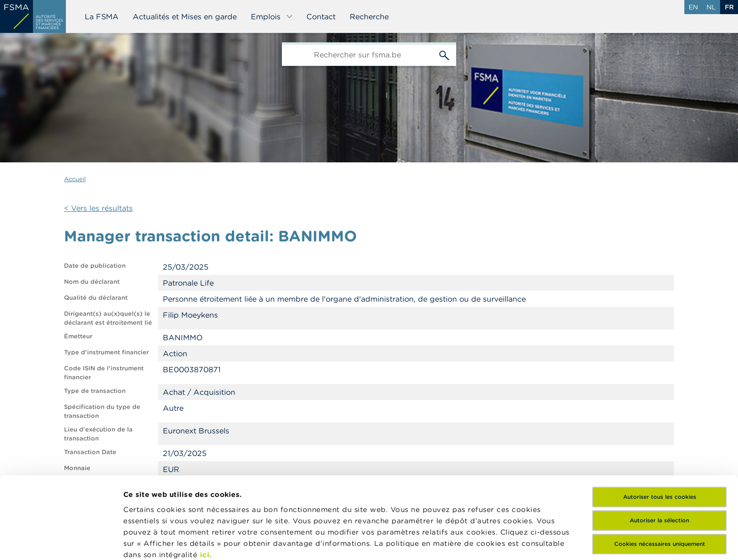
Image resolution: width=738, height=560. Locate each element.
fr (729, 7)
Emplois (272, 16)
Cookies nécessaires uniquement (660, 468)
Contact (321, 16)
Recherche (369, 16)
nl (711, 7)
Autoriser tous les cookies (660, 420)
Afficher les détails (158, 541)
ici (205, 478)
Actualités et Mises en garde (185, 16)
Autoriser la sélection (659, 444)
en (693, 7)
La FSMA (102, 16)
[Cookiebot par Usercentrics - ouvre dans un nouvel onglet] (61, 542)
